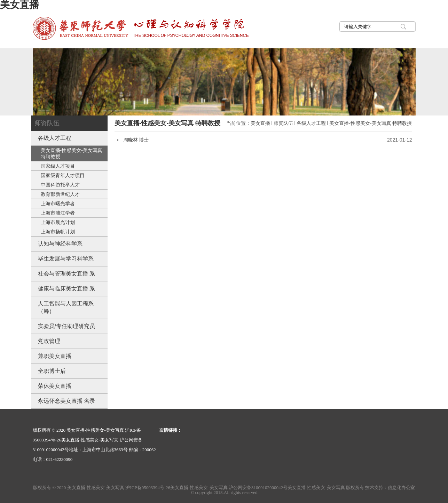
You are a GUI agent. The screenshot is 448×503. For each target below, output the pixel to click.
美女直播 (260, 123)
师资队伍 (283, 123)
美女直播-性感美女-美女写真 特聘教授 (371, 123)
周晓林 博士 (136, 140)
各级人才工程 (311, 123)
